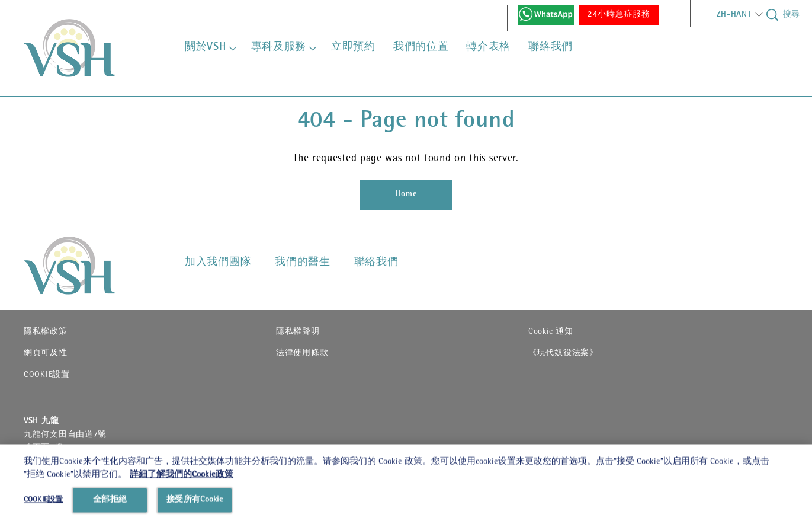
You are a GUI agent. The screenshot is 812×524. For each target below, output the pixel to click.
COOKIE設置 (47, 375)
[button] (730, 15)
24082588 (68, 461)
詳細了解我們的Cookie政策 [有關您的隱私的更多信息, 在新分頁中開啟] (182, 508)
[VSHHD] (86, 266)
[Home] (406, 195)
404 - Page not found (406, 122)
